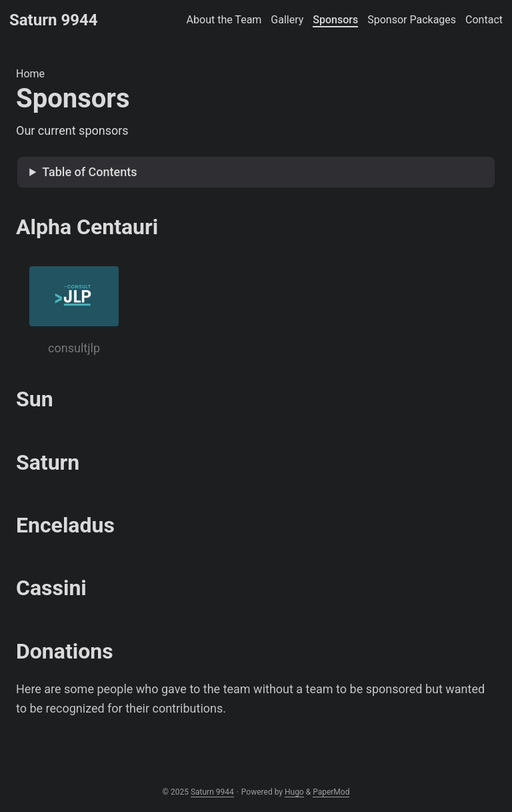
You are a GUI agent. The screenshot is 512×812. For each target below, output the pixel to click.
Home (30, 74)
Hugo (294, 792)
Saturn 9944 (53, 20)
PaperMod (331, 792)
